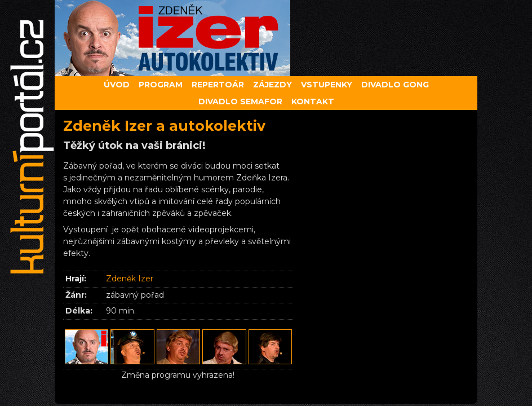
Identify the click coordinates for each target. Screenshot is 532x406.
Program (161, 85)
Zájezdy (272, 85)
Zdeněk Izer (130, 279)
